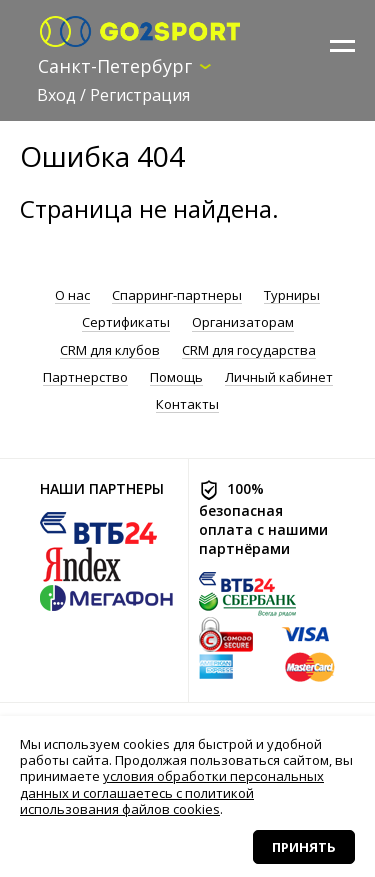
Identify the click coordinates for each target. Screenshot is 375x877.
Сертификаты (126, 322)
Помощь (176, 377)
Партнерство (85, 377)
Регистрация (140, 95)
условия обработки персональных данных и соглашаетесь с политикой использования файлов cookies (172, 792)
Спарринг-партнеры (177, 295)
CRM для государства (249, 350)
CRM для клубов (110, 350)
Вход (56, 95)
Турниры (292, 295)
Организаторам (243, 322)
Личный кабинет (279, 377)
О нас (72, 295)
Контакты (187, 404)
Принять (304, 847)
